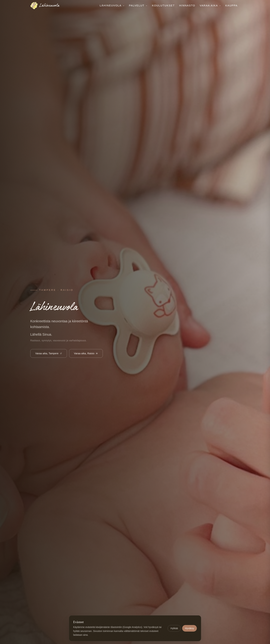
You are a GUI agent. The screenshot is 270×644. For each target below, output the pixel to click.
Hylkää (174, 628)
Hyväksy (189, 628)
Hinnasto (187, 5)
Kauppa (232, 5)
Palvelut (138, 5)
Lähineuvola (112, 5)
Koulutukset (163, 5)
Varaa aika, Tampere (49, 353)
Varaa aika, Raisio (86, 353)
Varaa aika (210, 5)
